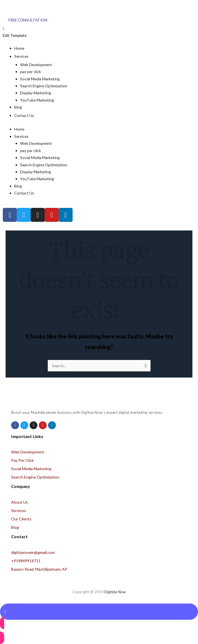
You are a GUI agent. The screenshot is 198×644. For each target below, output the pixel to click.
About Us (20, 502)
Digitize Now (115, 592)
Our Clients (21, 519)
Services (21, 136)
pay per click (31, 72)
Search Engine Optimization (44, 86)
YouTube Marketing (37, 100)
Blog (18, 186)
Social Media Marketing (40, 79)
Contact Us (24, 193)
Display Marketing (36, 93)
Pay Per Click (22, 460)
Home (19, 129)
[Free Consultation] (28, 20)
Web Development (36, 65)
